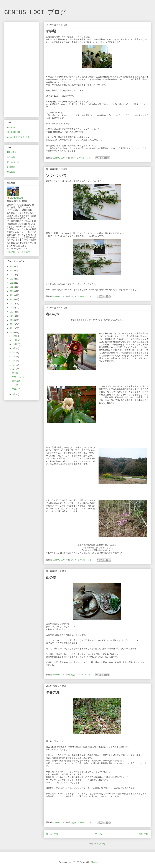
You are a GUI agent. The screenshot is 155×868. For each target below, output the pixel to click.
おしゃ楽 (11, 157)
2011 (13, 328)
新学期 (51, 31)
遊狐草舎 (11, 172)
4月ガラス (12, 152)
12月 (15, 336)
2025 (13, 270)
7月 (14, 357)
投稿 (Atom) (100, 844)
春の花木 (53, 314)
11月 (15, 340)
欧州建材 (11, 167)
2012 (13, 324)
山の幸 (51, 578)
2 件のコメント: (84, 158)
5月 (14, 365)
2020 (13, 291)
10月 (15, 344)
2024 (13, 275)
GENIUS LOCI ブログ (35, 12)
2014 (13, 316)
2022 (13, 283)
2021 (13, 287)
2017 (13, 304)
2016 (13, 308)
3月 (14, 394)
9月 (14, 348)
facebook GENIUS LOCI (18, 137)
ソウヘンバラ (56, 176)
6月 (14, 361)
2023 (13, 279)
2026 (13, 266)
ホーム (98, 834)
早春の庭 (53, 692)
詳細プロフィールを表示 (18, 252)
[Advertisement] (21, 69)
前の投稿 (143, 834)
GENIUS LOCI (13, 132)
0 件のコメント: (85, 296)
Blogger (94, 862)
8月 (14, 353)
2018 (13, 299)
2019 (13, 295)
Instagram (11, 127)
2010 (13, 332)
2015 (13, 312)
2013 (13, 320)
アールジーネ (13, 162)
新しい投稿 (52, 834)
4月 (14, 369)
